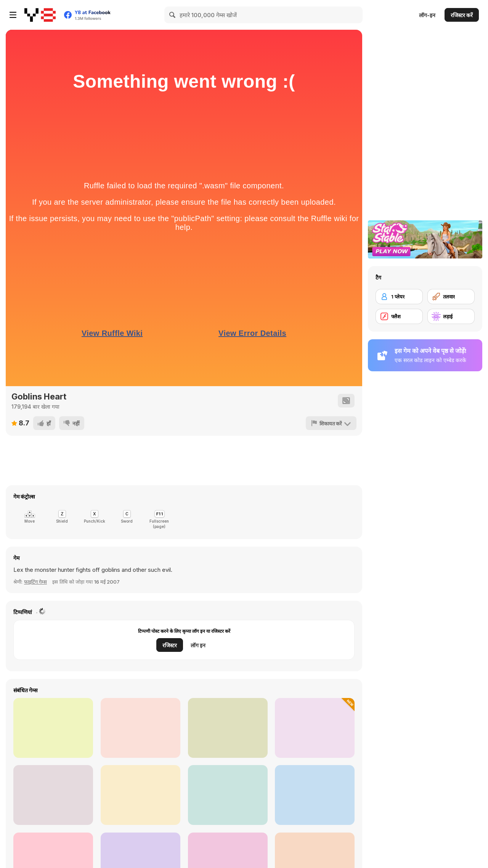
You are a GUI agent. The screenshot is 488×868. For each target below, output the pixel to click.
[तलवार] (451, 297)
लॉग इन (198, 645)
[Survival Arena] (140, 728)
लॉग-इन (427, 15)
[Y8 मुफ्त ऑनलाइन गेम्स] (40, 15)
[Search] (173, 15)
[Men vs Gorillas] (315, 795)
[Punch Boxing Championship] (53, 795)
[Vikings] (140, 795)
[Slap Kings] (228, 728)
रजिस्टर (170, 645)
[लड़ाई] (451, 316)
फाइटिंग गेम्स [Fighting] (35, 582)
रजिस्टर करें (462, 15)
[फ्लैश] (399, 316)
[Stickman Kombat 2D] (53, 728)
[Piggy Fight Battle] (315, 728)
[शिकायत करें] (331, 423)
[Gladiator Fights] (228, 795)
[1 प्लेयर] (399, 297)
